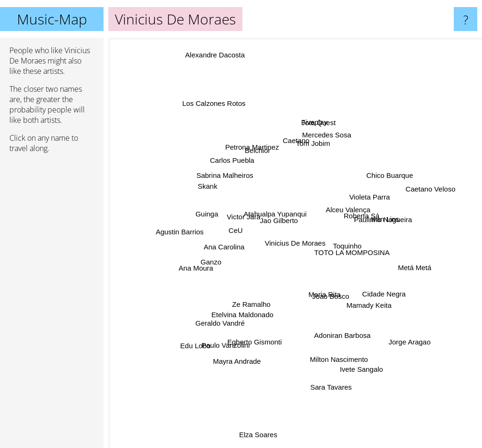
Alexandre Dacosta (191, 44)
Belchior (266, 157)
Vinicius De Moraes (295, 243)
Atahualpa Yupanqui (275, 228)
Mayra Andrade (224, 360)
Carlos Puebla (249, 174)
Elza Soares (260, 397)
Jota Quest (325, 148)
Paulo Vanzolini (243, 315)
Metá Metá (384, 257)
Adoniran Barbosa (331, 310)
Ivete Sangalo (356, 345)
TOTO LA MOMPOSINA (351, 267)
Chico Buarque (411, 171)
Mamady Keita (354, 293)
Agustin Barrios (195, 220)
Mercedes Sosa (335, 125)
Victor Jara (242, 242)
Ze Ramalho (261, 298)
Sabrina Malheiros (249, 188)
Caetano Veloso (448, 200)
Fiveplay (309, 159)
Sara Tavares (330, 345)
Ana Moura (221, 251)
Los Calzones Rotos (230, 139)
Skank (211, 197)
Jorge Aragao (413, 312)
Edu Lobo (212, 333)
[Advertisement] (52, 304)
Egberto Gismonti (252, 345)
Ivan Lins (368, 220)
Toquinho (338, 256)
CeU (243, 235)
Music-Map (52, 19)
